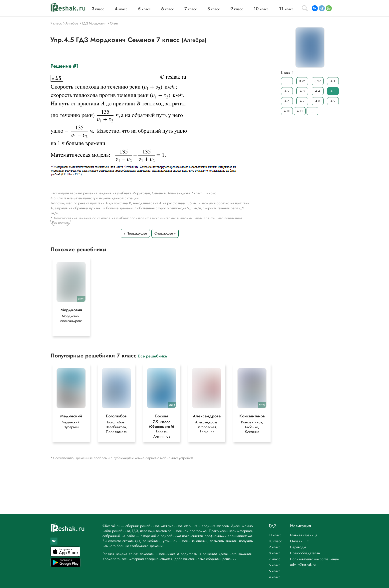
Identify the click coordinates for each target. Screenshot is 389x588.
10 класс (275, 541)
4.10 (287, 111)
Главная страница (304, 535)
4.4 (318, 91)
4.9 (333, 101)
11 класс (275, 535)
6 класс (275, 565)
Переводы (298, 547)
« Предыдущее (135, 233)
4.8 (317, 101)
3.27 (317, 81)
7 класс (275, 559)
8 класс (275, 553)
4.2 (287, 91)
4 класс (275, 577)
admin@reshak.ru (303, 565)
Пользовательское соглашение (314, 559)
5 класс (275, 571)
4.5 (333, 91)
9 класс (275, 547)
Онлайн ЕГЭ (300, 541)
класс (98, 9)
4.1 (333, 81)
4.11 (300, 111)
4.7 (302, 101)
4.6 (287, 101)
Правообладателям (305, 553)
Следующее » (165, 233)
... (287, 81)
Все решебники (153, 356)
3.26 (302, 81)
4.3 (302, 91)
